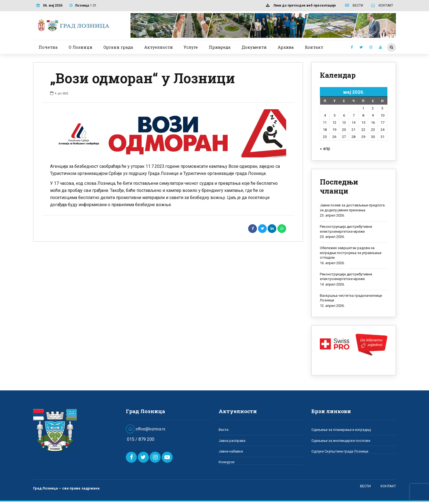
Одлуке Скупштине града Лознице (340, 451)
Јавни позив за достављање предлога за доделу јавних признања (352, 208)
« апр (325, 149)
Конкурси (227, 462)
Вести (224, 430)
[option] (168, 133)
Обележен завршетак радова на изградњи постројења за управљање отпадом (351, 253)
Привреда (220, 47)
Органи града (118, 47)
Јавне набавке (231, 451)
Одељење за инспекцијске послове (341, 441)
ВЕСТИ (365, 486)
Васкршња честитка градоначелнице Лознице (351, 298)
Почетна (48, 47)
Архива (286, 47)
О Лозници (81, 47)
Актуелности (159, 47)
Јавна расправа (232, 441)
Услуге (191, 47)
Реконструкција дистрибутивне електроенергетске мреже (346, 229)
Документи (254, 47)
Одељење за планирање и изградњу (341, 430)
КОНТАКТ (388, 486)
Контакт (314, 47)
